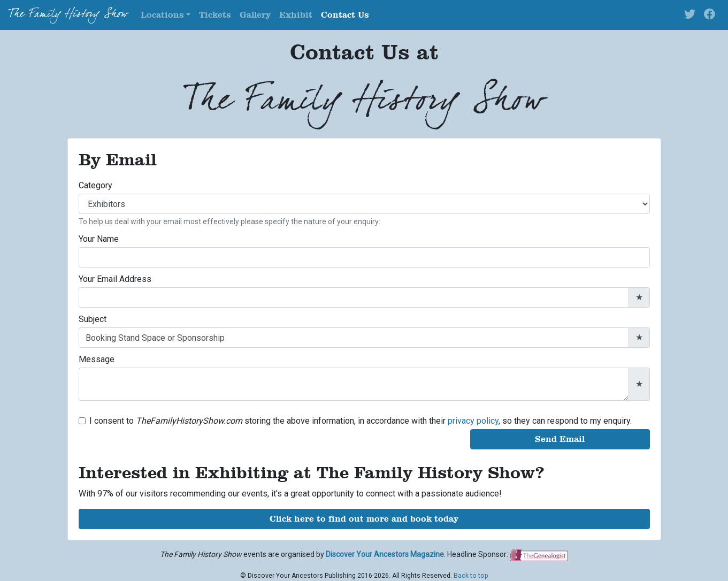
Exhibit (296, 15)
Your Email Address (115, 279)
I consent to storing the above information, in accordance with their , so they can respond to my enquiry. (361, 421)
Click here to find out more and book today (364, 519)
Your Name (99, 239)
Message (97, 359)
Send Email (560, 439)
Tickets (215, 15)
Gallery (255, 15)
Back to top (471, 576)
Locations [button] (162, 15)
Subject (93, 319)
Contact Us (345, 15)
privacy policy (473, 421)
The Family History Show (68, 15)
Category (95, 185)
